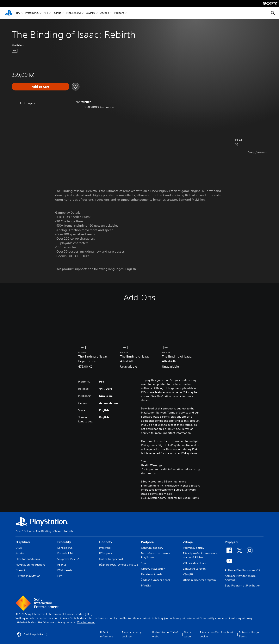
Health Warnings (152, 465)
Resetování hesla (152, 574)
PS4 (46, 13)
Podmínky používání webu (165, 634)
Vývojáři (188, 574)
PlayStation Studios (28, 559)
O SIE (19, 548)
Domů (19, 531)
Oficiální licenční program (199, 580)
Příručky (146, 586)
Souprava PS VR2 (68, 559)
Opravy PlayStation (153, 569)
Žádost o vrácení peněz (156, 580)
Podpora (119, 13)
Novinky (90, 13)
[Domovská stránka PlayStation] (9, 13)
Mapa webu (187, 634)
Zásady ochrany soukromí (132, 634)
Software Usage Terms (249, 634)
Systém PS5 (32, 13)
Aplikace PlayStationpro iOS (242, 570)
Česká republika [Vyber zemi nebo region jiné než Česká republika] (32, 635)
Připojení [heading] (232, 542)
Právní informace (107, 634)
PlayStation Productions (30, 565)
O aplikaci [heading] (23, 542)
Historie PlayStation (28, 576)
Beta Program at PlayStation (243, 586)
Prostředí (105, 548)
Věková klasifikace (195, 563)
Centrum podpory (152, 548)
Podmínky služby (194, 548)
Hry (18, 13)
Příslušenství (73, 13)
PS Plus (57, 13)
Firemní (20, 570)
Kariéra (20, 553)
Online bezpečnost (111, 559)
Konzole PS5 (65, 548)
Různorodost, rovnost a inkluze (119, 565)
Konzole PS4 (65, 553)
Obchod (104, 13)
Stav (144, 563)
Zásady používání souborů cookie (216, 634)
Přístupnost (106, 553)
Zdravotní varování (195, 569)
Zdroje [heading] (188, 542)
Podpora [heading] (147, 542)
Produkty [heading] (64, 542)
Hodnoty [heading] (106, 542)
